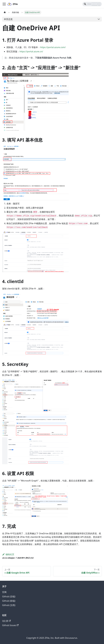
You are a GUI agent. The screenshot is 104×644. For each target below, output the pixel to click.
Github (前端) (9, 601)
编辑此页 (8, 554)
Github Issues (10, 625)
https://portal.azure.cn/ (31, 51)
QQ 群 (6, 621)
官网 (4, 592)
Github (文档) (9, 605)
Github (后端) (9, 596)
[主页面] (5, 12)
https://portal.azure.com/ (53, 47)
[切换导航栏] (4, 4)
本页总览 (8, 19)
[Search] (92, 4)
